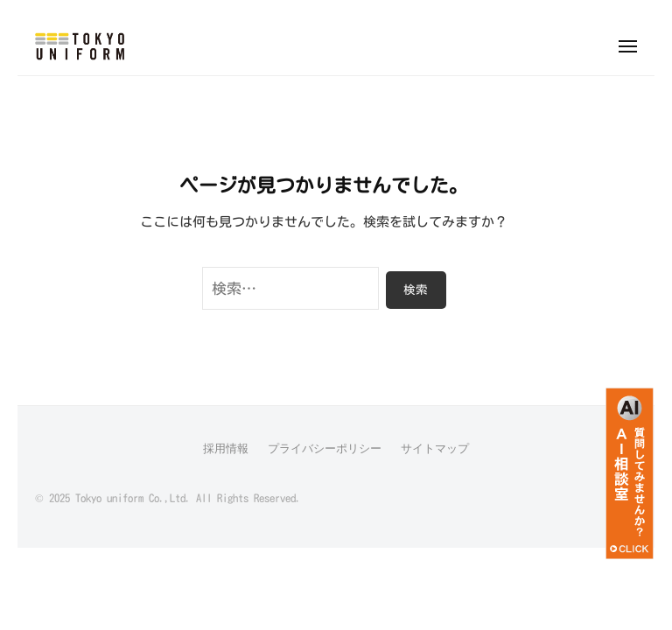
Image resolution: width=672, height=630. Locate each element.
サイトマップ (435, 448)
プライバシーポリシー (325, 448)
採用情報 (226, 448)
